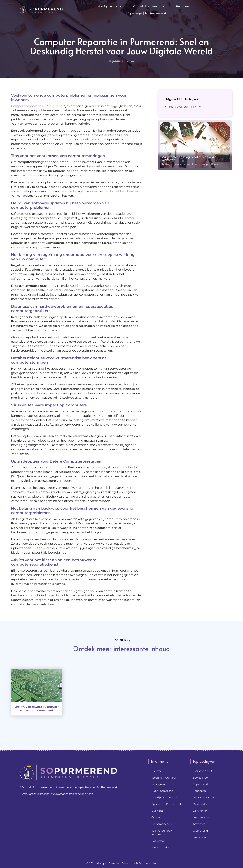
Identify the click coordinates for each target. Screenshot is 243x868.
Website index (160, 848)
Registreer (183, 6)
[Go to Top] (228, 840)
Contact (157, 817)
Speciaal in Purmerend (166, 804)
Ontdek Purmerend (149, 7)
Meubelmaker (202, 817)
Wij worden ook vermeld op (162, 832)
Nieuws (156, 771)
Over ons (157, 811)
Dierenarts (200, 804)
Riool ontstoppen (204, 797)
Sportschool (201, 778)
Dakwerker (200, 811)
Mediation (199, 837)
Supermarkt (201, 784)
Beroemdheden (161, 824)
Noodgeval (158, 784)
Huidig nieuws (109, 7)
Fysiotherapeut (203, 771)
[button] (220, 10)
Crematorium (202, 831)
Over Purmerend (162, 791)
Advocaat (199, 824)
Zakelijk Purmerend (164, 797)
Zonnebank (200, 791)
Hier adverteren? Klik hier (185, 107)
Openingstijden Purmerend (147, 13)
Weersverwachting (164, 778)
